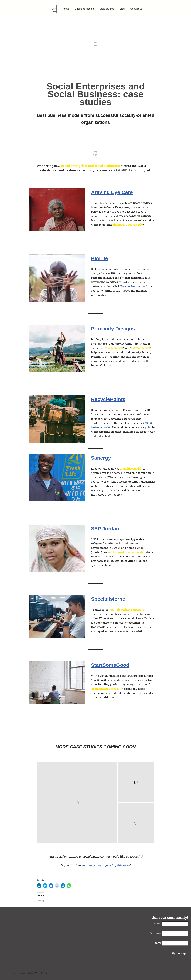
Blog (122, 9)
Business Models (84, 9)
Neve (14, 973)
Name (157, 924)
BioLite (100, 258)
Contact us (136, 9)
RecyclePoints (108, 400)
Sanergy (101, 458)
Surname (155, 933)
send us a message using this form (105, 865)
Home (65, 9)
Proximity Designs (113, 329)
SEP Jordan (105, 529)
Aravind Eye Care (112, 192)
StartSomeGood (110, 665)
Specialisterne (108, 599)
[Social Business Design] (52, 9)
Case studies (107, 9)
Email (157, 943)
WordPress (41, 973)
